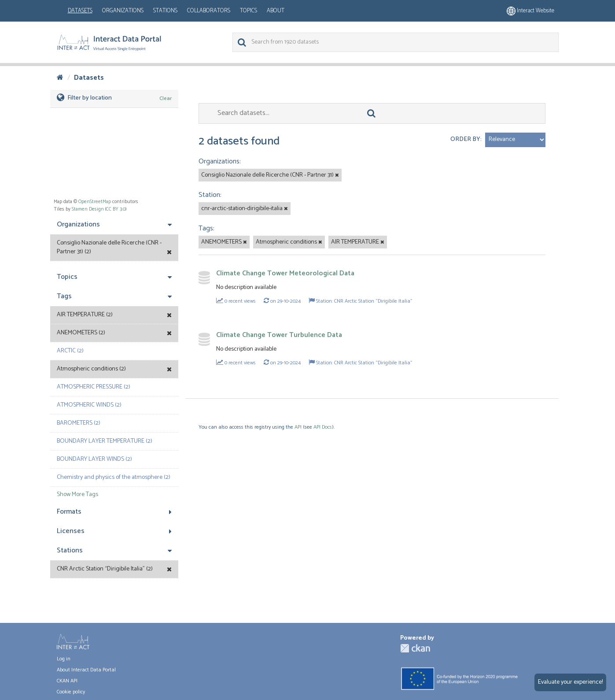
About (276, 11)
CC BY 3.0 (116, 209)
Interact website (530, 11)
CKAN (415, 648)
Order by (465, 139)
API (298, 427)
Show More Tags (77, 494)
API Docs (323, 427)
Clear (166, 98)
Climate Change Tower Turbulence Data (279, 335)
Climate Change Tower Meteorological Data (285, 273)
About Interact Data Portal (86, 670)
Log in (64, 659)
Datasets (80, 11)
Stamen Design (88, 209)
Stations (165, 11)
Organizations (123, 11)
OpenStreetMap (95, 202)
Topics (249, 11)
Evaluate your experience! (570, 682)
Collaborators (209, 11)
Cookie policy (71, 692)
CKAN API (67, 681)
